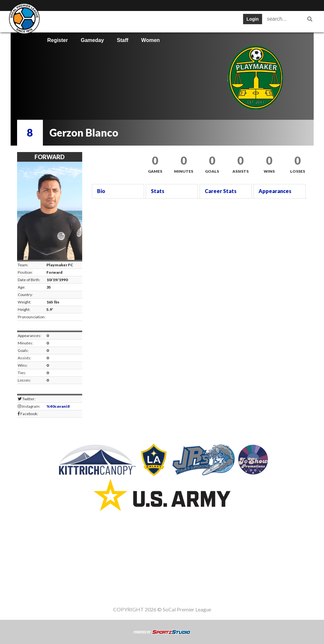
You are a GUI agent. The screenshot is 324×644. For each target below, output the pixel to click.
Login (253, 19)
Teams (83, 21)
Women (150, 40)
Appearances (275, 191)
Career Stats (221, 191)
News (224, 21)
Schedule (141, 21)
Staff (123, 40)
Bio (101, 191)
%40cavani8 (58, 406)
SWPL (54, 21)
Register (57, 40)
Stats (172, 21)
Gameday (92, 40)
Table (110, 21)
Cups (198, 21)
